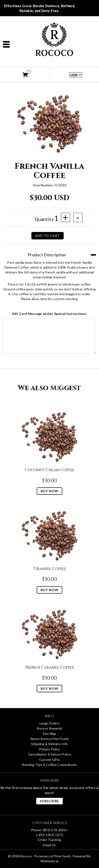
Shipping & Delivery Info (49, 744)
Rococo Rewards (49, 728)
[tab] (49, 252)
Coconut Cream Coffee (50, 470)
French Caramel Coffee (50, 667)
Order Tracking (49, 840)
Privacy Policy (49, 749)
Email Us (49, 845)
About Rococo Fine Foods (50, 739)
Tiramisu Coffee (50, 569)
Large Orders (50, 723)
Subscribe (49, 801)
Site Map (49, 734)
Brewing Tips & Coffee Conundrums (50, 765)
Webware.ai (49, 861)
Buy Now (49, 491)
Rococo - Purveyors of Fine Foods (46, 856)
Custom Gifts (50, 760)
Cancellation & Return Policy (49, 754)
